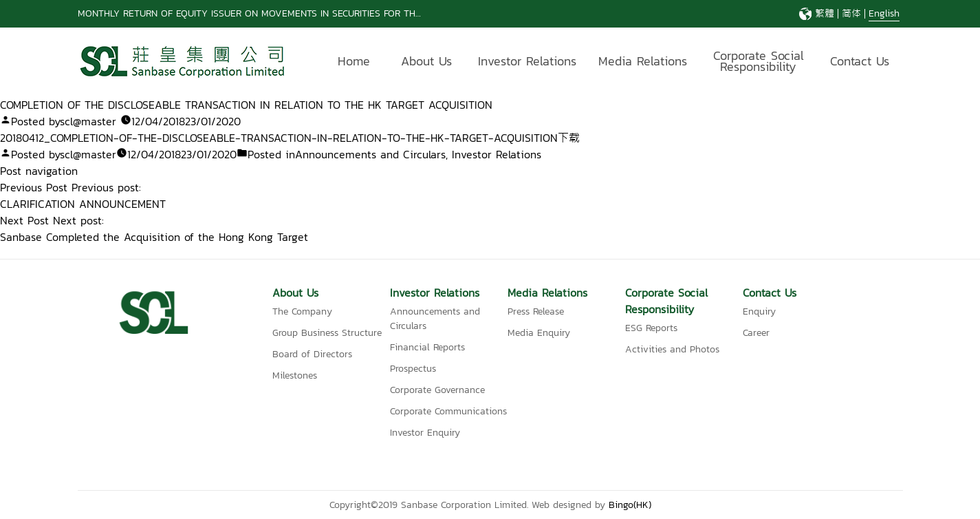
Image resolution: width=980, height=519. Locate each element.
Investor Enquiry (425, 433)
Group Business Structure (327, 333)
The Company (302, 311)
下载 (569, 138)
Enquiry (759, 311)
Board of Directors (312, 354)
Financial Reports (427, 347)
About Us (426, 61)
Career (756, 333)
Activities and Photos (672, 349)
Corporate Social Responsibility (759, 63)
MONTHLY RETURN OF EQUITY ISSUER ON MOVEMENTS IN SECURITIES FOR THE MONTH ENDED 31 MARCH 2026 (319, 13)
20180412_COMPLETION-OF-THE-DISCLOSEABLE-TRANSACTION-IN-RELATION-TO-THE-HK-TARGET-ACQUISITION (279, 138)
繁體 (825, 13)
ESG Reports (651, 328)
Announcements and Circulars (370, 154)
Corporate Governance (437, 390)
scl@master (88, 121)
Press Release (536, 311)
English (884, 13)
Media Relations (643, 61)
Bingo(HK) (630, 505)
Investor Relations (527, 61)
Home (354, 61)
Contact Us (860, 61)
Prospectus (413, 369)
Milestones (295, 375)
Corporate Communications (448, 411)
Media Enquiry (539, 333)
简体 (851, 13)
